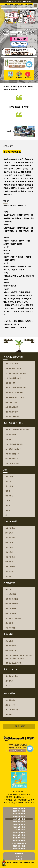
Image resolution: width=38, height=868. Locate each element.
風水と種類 (9, 641)
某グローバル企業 (12, 364)
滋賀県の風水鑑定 (19, 835)
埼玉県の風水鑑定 (19, 849)
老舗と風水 (9, 543)
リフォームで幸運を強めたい (16, 388)
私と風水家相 (10, 628)
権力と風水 (9, 562)
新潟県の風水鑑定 (19, 816)
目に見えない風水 (12, 676)
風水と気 (9, 481)
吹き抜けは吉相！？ (13, 454)
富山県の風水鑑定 (19, 808)
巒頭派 (8, 491)
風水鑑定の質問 (20, 39)
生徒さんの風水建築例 (13, 378)
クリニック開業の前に (13, 417)
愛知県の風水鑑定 (29, 341)
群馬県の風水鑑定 (19, 832)
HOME (5, 4)
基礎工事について (12, 710)
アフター (9, 686)
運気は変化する (11, 650)
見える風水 (9, 681)
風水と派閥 (9, 486)
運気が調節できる (12, 646)
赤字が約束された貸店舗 (14, 393)
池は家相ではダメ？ (13, 459)
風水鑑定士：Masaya (13, 618)
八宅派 (8, 510)
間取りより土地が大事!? (14, 663)
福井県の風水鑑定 (19, 814)
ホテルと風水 (10, 538)
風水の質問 (9, 623)
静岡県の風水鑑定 (19, 827)
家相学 (8, 515)
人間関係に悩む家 (12, 407)
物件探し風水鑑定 (12, 604)
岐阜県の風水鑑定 (19, 819)
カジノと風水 (10, 528)
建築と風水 (9, 552)
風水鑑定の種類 (19, 4)
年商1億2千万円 (11, 402)
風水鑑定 (11, 4)
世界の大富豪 (10, 567)
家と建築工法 (10, 700)
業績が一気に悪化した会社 (15, 397)
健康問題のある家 (12, 412)
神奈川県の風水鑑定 (19, 843)
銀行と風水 (9, 533)
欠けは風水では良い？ (13, 449)
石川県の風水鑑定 (19, 811)
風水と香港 (9, 547)
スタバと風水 (10, 557)
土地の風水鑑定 (11, 594)
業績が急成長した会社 (13, 368)
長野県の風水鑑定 (8, 341)
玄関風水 (9, 439)
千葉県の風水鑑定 (19, 840)
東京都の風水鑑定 (19, 838)
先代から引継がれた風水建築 (16, 373)
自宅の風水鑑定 (11, 609)
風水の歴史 (9, 476)
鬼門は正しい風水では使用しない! (17, 430)
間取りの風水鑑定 (12, 599)
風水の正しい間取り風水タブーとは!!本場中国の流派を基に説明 (19, 657)
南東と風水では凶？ (13, 463)
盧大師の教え (10, 571)
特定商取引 (19, 854)
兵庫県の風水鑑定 (19, 824)
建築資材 (9, 715)
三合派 (8, 505)
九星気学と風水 (11, 435)
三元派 (8, 501)
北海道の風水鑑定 (19, 830)
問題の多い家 (10, 383)
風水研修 (9, 576)
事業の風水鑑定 (11, 613)
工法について (10, 705)
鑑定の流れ (9, 589)
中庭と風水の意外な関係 (14, 444)
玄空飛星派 (9, 496)
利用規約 (19, 856)
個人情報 (19, 859)
